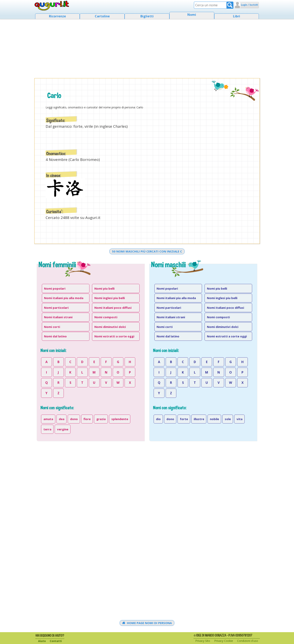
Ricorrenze (57, 16)
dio (158, 419)
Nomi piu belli (104, 288)
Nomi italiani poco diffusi (113, 308)
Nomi (192, 15)
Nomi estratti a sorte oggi (114, 336)
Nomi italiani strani (58, 317)
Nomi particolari (56, 308)
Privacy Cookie (224, 641)
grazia (101, 419)
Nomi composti (106, 317)
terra (47, 429)
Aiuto (42, 641)
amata (48, 419)
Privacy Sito (203, 641)
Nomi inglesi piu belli (110, 298)
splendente (120, 419)
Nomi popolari (55, 288)
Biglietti (147, 16)
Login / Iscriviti (249, 5)
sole (228, 419)
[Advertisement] (147, 47)
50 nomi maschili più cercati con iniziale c (147, 251)
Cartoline (102, 16)
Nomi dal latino (55, 336)
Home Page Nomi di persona (147, 623)
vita (240, 419)
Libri (237, 16)
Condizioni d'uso (248, 641)
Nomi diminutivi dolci (110, 327)
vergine (63, 429)
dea (62, 419)
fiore (87, 419)
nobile (214, 419)
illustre (199, 419)
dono (74, 419)
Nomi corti (52, 327)
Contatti (56, 641)
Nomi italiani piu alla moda (64, 298)
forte (184, 419)
